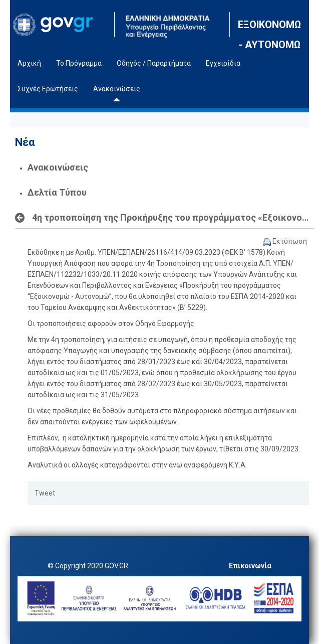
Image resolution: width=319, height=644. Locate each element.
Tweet (45, 493)
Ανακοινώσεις (58, 167)
